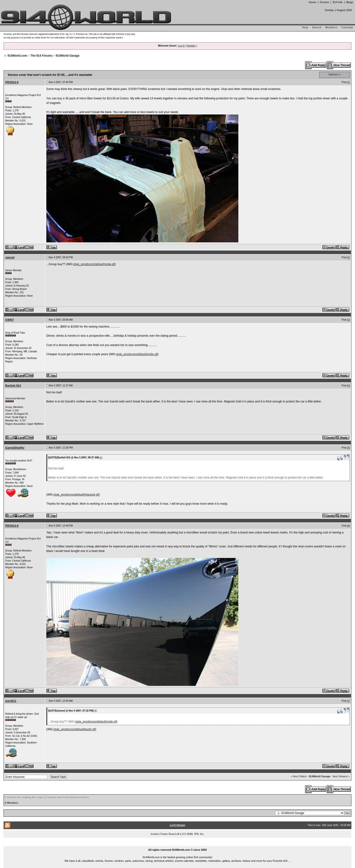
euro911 (11, 701)
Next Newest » (341, 776)
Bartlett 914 (13, 386)
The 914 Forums (42, 56)
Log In (181, 46)
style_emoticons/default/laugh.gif (74, 729)
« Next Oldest (298, 776)
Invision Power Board (163, 834)
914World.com (17, 56)
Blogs (350, 2)
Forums (324, 2)
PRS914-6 (12, 82)
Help (305, 27)
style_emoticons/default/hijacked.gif (76, 495)
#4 (348, 386)
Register (191, 46)
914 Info (338, 2)
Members (332, 27)
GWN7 (10, 320)
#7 (348, 701)
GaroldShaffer (15, 448)
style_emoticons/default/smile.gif (94, 264)
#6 (348, 526)
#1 (348, 82)
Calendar (347, 27)
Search (317, 27)
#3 (348, 320)
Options (333, 74)
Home (312, 2)
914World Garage (67, 56)
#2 (348, 257)
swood (10, 257)
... (178, 844)
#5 (348, 448)
